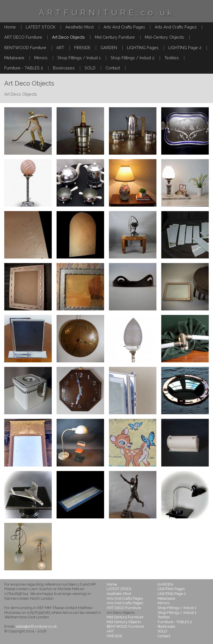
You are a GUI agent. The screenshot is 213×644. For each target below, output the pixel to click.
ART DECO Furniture (23, 37)
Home (10, 27)
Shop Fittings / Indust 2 (133, 58)
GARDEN (109, 48)
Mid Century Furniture (115, 37)
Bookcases (64, 68)
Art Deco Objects (68, 37)
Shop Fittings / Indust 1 (79, 58)
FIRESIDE (82, 48)
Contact (113, 68)
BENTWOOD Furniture (25, 48)
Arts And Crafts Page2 (176, 27)
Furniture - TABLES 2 (24, 68)
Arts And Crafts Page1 (124, 27)
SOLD (90, 68)
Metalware (14, 58)
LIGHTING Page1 (143, 48)
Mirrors (41, 58)
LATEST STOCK (41, 27)
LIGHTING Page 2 (185, 48)
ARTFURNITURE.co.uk (107, 12)
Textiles (172, 58)
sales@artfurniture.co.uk (36, 626)
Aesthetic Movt (79, 27)
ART (60, 48)
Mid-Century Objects (164, 37)
